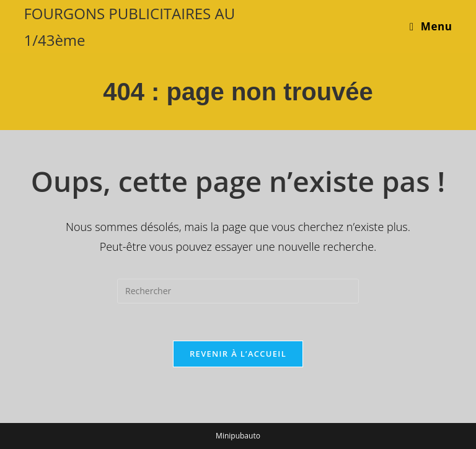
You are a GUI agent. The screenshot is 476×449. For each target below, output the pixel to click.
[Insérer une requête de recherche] (238, 291)
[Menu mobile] (431, 26)
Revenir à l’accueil (238, 354)
